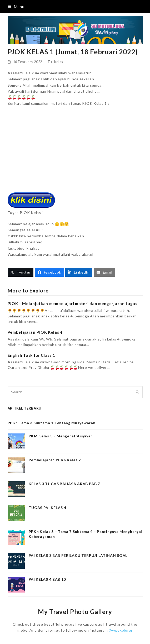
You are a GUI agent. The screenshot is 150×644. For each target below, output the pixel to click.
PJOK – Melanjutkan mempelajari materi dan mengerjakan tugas (72, 303)
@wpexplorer (121, 630)
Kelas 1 (60, 62)
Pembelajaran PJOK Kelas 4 (35, 332)
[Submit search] (137, 392)
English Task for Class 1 (31, 355)
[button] (16, 7)
